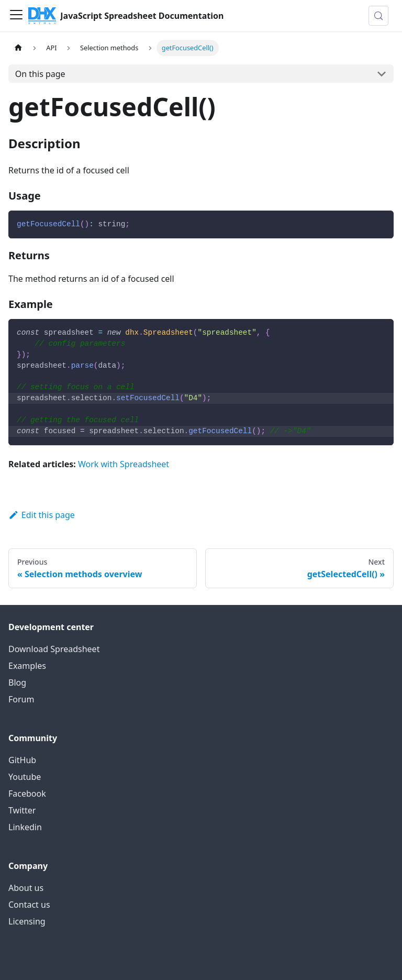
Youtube (25, 777)
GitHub (22, 760)
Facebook (27, 794)
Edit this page (42, 515)
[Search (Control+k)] (378, 16)
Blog (17, 682)
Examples (27, 666)
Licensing (27, 921)
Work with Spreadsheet (124, 464)
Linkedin (25, 827)
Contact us (29, 905)
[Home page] (18, 48)
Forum (21, 699)
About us (26, 888)
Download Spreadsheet (54, 649)
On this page (40, 74)
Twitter (22, 810)
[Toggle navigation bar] (16, 16)
